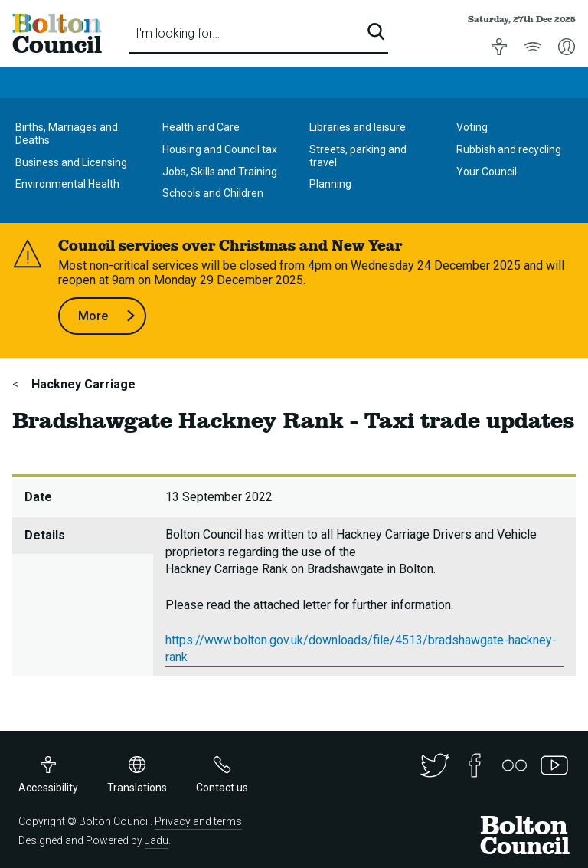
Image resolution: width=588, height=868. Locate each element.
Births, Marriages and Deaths (67, 134)
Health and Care (201, 127)
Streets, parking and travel (358, 156)
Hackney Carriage (82, 384)
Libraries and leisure (358, 127)
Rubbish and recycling (509, 149)
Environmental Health (67, 184)
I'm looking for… (178, 33)
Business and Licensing (71, 162)
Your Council (487, 172)
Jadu (157, 840)
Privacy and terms (198, 821)
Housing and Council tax (220, 149)
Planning (330, 184)
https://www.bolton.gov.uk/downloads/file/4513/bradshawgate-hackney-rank (361, 649)
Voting (472, 127)
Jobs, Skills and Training (220, 172)
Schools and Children (213, 193)
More (107, 316)
